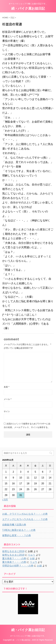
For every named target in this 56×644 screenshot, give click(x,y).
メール (8, 399)
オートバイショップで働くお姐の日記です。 (28, 636)
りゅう (32, 555)
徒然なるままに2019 (13, 551)
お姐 (32, 558)
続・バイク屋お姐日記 (28, 8)
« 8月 (5, 500)
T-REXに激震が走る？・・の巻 (19, 530)
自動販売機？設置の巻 (14, 525)
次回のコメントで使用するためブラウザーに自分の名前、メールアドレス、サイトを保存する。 (27, 425)
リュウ (33, 562)
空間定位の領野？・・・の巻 (18, 566)
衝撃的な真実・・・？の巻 (17, 535)
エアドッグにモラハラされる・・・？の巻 (25, 519)
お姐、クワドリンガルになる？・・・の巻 (25, 514)
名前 (6, 387)
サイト (7, 411)
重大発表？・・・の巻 (14, 558)
